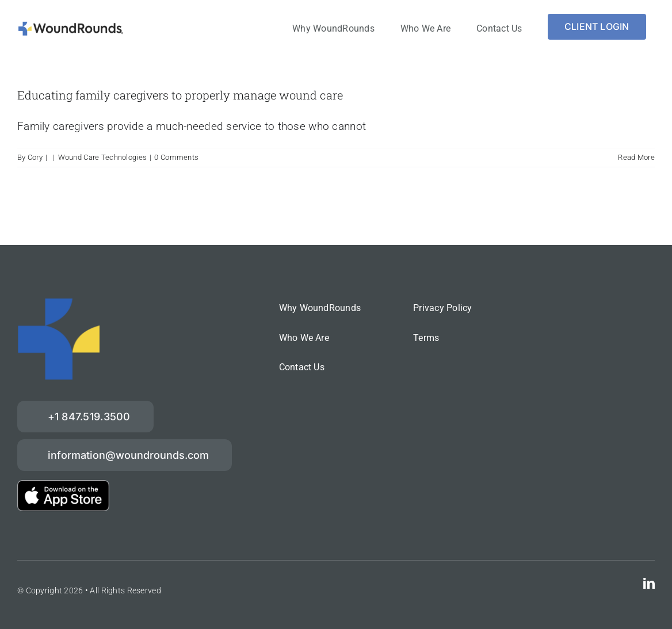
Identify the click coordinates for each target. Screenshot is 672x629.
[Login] (597, 27)
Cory (35, 157)
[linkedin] (649, 584)
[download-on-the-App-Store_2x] (63, 486)
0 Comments (176, 157)
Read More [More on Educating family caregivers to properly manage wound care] (636, 157)
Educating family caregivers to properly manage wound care (180, 95)
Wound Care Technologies (103, 157)
